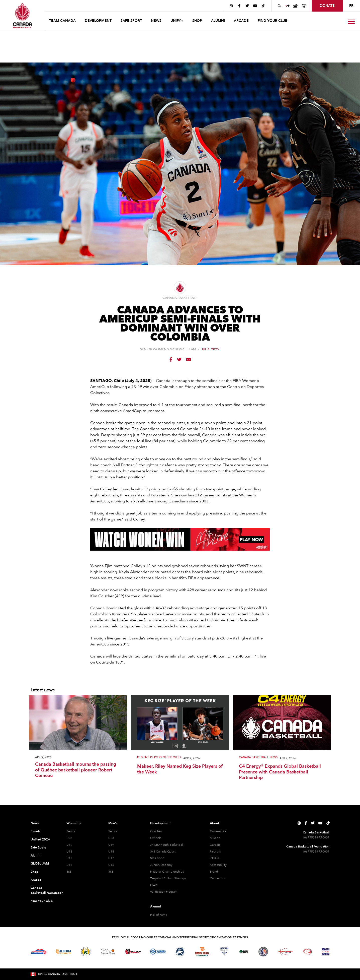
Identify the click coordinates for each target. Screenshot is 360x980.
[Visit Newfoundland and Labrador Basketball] (263, 952)
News (35, 823)
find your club (273, 21)
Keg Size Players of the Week (159, 758)
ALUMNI (218, 21)
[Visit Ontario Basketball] (133, 952)
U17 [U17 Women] (69, 858)
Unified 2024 (40, 839)
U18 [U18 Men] (111, 852)
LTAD (154, 885)
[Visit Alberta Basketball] (64, 952)
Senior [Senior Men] (113, 831)
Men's (113, 823)
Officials (156, 838)
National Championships (167, 872)
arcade (241, 21)
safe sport (131, 21)
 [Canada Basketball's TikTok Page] (263, 6)
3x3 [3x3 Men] (111, 872)
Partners (215, 852)
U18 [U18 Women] (69, 852)
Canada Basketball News (258, 758)
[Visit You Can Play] (326, 952)
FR (351, 6)
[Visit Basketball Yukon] (285, 952)
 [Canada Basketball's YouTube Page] (255, 6)
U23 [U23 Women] (69, 838)
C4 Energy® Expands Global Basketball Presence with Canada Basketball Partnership (280, 772)
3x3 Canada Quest (163, 852)
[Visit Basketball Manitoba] (108, 952)
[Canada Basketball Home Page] (22, 16)
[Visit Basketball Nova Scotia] (224, 952)
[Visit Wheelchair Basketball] (308, 952)
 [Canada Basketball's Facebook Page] (239, 6)
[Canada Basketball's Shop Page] (304, 6)
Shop (34, 872)
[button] (63, 21)
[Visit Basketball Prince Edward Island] (244, 952)
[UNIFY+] (288, 6)
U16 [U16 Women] (69, 865)
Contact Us (217, 878)
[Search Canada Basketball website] (280, 6)
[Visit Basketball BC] (38, 952)
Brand (214, 872)
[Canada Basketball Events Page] (296, 6)
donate (327, 6)
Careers (215, 845)
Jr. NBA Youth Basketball (167, 845)
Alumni (36, 856)
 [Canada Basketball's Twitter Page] (247, 6)
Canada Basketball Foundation (42, 890)
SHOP (197, 21)
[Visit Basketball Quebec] (158, 952)
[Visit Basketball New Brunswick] (202, 952)
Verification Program (164, 892)
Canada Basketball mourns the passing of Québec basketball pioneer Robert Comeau (76, 770)
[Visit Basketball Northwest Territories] (180, 952)
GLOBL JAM (40, 864)
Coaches (156, 831)
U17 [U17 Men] (111, 858)
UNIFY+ (177, 21)
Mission (215, 838)
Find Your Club (42, 901)
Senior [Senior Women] (71, 831)
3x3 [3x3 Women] (69, 872)
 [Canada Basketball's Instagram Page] (231, 6)
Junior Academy (161, 865)
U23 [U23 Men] (111, 838)
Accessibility (218, 865)
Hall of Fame (159, 915)
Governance (218, 831)
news (156, 21)
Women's (74, 823)
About (214, 823)
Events (36, 831)
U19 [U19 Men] (111, 845)
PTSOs (214, 858)
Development (160, 823)
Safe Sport (38, 847)
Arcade (36, 880)
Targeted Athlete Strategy (168, 878)
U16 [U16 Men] (111, 865)
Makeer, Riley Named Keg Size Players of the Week (180, 769)
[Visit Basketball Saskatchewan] (86, 952)
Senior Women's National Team (168, 349)
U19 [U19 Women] (69, 845)
